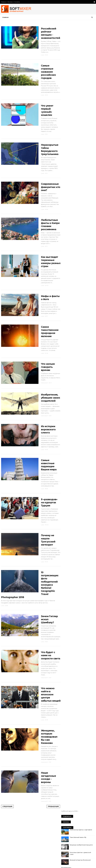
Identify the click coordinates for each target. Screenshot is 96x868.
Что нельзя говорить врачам (46, 397)
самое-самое (79, 160)
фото (82, 166)
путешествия (67, 160)
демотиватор (81, 127)
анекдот (65, 124)
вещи (81, 124)
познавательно (76, 153)
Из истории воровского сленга (46, 464)
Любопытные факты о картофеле (81, 44)
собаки (89, 160)
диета (71, 131)
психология (78, 156)
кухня (64, 143)
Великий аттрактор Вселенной (80, 74)
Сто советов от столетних (72, 179)
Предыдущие (49, 864)
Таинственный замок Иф (78, 51)
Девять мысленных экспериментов (81, 108)
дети (64, 131)
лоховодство (73, 143)
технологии (66, 166)
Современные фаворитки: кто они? (47, 203)
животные (88, 131)
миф (82, 143)
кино (64, 140)
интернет (76, 137)
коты (89, 140)
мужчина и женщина (69, 147)
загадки (65, 134)
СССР (81, 121)
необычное (66, 150)
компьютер (72, 140)
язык (71, 169)
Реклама (10, 2)
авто (87, 121)
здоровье (74, 134)
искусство (86, 137)
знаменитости (84, 134)
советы (65, 163)
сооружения (75, 163)
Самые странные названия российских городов (46, 80)
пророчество (67, 156)
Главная (4, 2)
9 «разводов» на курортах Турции (47, 543)
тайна (84, 163)
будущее (74, 124)
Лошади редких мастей (78, 101)
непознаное (77, 150)
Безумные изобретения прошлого (81, 59)
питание (65, 153)
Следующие (8, 864)
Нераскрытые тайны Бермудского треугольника (47, 163)
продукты (87, 153)
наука (81, 147)
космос (82, 140)
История (65, 121)
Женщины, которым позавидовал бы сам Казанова (47, 793)
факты (75, 166)
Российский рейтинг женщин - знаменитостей (47, 35)
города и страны (68, 127)
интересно (66, 137)
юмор (64, 169)
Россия (73, 121)
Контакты (17, 2)
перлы (86, 150)
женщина (79, 131)
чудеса (89, 166)
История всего (66, 82)
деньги (90, 127)
